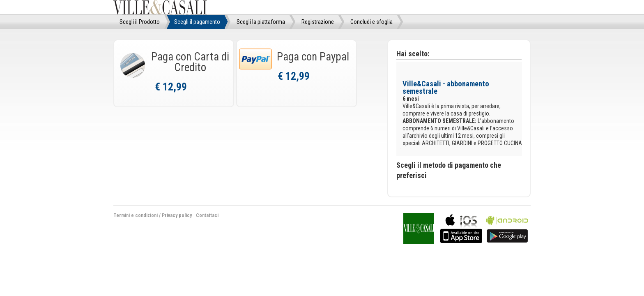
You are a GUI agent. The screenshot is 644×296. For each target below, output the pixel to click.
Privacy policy (177, 215)
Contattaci (207, 215)
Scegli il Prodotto (140, 22)
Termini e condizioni (136, 215)
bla (461, 228)
